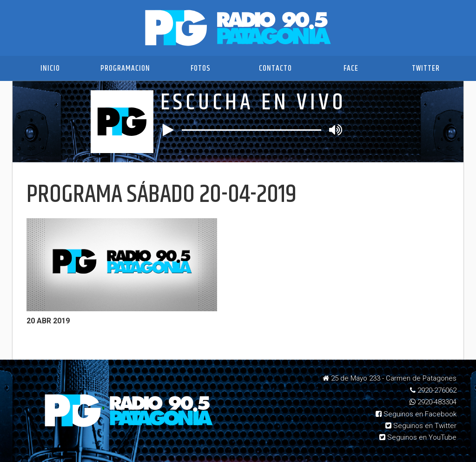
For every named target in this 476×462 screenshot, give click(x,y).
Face (351, 68)
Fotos (201, 68)
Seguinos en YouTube (418, 437)
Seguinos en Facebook (416, 414)
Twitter (426, 68)
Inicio (50, 68)
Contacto (275, 68)
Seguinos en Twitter (421, 426)
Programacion (125, 68)
